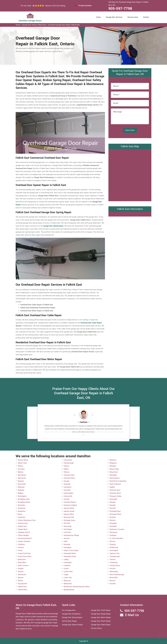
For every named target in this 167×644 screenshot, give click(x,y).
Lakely (66, 560)
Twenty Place (115, 566)
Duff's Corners (23, 566)
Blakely (21, 493)
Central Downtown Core (27, 520)
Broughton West (24, 502)
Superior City (114, 553)
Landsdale (68, 563)
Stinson (112, 541)
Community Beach (25, 538)
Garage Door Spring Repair (72, 618)
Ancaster (21, 469)
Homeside (68, 526)
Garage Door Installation (71, 614)
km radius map (130, 175)
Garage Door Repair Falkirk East (34, 25)
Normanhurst (115, 478)
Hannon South (69, 511)
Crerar (20, 550)
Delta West (22, 563)
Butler (20, 514)
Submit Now (130, 130)
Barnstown (22, 475)
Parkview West (115, 493)
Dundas (21, 569)
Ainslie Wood (23, 460)
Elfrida (20, 581)
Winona (112, 581)
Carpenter (22, 517)
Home (99, 17)
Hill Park (67, 523)
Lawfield (67, 566)
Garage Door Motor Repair (101, 618)
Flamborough (69, 463)
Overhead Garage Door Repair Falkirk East (64, 25)
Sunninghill (114, 550)
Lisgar (66, 575)
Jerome (67, 538)
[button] (77, 415)
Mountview (114, 472)
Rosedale (113, 523)
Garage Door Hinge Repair (101, 614)
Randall (112, 505)
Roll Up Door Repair (70, 621)
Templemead (115, 556)
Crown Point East (24, 553)
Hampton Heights (70, 505)
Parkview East (115, 490)
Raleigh (112, 502)
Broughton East (24, 499)
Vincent (112, 569)
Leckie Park (68, 572)
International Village (71, 535)
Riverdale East (115, 511)
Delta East (22, 560)
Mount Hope (114, 469)
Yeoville (113, 584)
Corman (21, 547)
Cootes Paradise (24, 541)
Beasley (21, 481)
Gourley (67, 481)
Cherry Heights (23, 535)
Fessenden (68, 460)
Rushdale (113, 526)
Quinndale (113, 499)
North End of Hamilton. (118, 481)
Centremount (23, 523)
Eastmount (22, 575)
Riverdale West (115, 514)
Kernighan (67, 547)
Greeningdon (68, 493)
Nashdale (113, 475)
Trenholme (114, 563)
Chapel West (23, 529)
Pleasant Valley (116, 496)
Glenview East (69, 475)
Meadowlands (69, 590)
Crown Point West (25, 556)
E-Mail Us (132, 615)
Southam (113, 535)
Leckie (66, 569)
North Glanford (115, 484)
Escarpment (22, 584)
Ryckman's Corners (117, 529)
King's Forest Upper (71, 550)
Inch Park (67, 532)
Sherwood (113, 532)
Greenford (67, 487)
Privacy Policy (96, 628)
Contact (146, 17)
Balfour (21, 472)
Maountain (68, 584)
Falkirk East (22, 587)
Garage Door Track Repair (101, 610)
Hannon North (69, 508)
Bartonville (22, 478)
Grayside (67, 484)
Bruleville (21, 505)
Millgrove (113, 463)
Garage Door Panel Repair (101, 621)
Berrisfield (22, 484)
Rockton (113, 517)
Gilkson (67, 472)
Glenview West (69, 478)
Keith (66, 541)
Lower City (68, 578)
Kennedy (67, 544)
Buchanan (22, 508)
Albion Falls (22, 463)
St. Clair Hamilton (116, 538)
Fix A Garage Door (69, 610)
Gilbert (66, 469)
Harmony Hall (69, 517)
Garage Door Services (114, 17)
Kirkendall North (70, 553)
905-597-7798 (120, 9)
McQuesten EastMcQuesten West (77, 587)
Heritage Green (69, 520)
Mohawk (113, 466)
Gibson (66, 466)
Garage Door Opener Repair (72, 625)
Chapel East (22, 526)
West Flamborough (117, 575)
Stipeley (113, 544)
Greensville (68, 496)
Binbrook (21, 487)
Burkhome (22, 511)
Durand (21, 572)
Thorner (112, 560)
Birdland (21, 490)
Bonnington (22, 496)
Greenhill (67, 490)
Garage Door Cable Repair (101, 625)
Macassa (67, 581)
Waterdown (114, 572)
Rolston (113, 520)
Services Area (133, 17)
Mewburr (113, 460)
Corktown (21, 544)
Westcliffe (114, 578)
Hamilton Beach (70, 502)
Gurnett (67, 499)
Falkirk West (23, 590)
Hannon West (69, 514)
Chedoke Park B (24, 532)
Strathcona (114, 547)
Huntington (68, 529)
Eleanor (21, 578)
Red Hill (113, 508)
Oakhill (112, 487)
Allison (20, 466)
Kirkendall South (70, 556)
